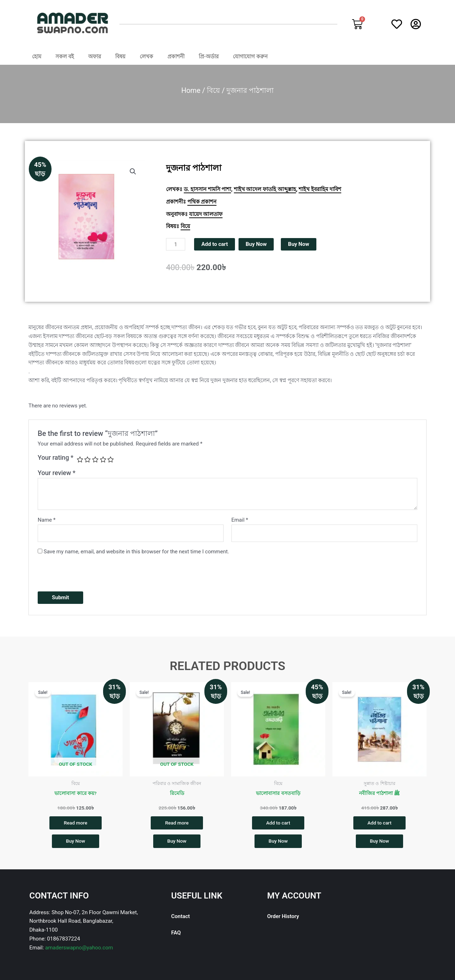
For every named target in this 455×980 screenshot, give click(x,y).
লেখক (146, 57)
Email (240, 520)
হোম (37, 57)
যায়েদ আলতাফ (206, 214)
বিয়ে (213, 90)
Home (191, 90)
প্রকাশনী (176, 57)
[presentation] (92, 572)
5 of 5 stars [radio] (111, 459)
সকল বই (65, 57)
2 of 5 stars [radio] (87, 459)
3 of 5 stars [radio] (95, 459)
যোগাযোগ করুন (250, 57)
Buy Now (256, 244)
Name (47, 520)
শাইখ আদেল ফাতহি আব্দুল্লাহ (265, 189)
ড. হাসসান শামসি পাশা (208, 189)
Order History (283, 918)
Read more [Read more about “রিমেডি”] (177, 823)
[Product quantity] (176, 244)
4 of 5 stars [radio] (103, 459)
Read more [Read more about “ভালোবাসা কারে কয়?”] (76, 823)
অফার (95, 57)
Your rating (56, 457)
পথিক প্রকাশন (202, 202)
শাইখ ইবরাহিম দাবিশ (320, 189)
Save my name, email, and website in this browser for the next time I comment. (136, 552)
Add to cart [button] (278, 823)
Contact (181, 918)
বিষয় (120, 57)
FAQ (176, 934)
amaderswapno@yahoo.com (79, 949)
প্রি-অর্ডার (209, 57)
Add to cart (215, 244)
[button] (133, 172)
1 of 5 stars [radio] (80, 459)
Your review (57, 473)
